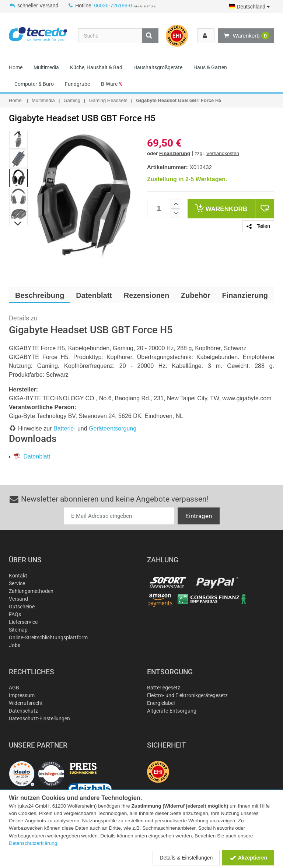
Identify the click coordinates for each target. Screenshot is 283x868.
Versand (18, 599)
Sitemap (18, 630)
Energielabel (161, 703)
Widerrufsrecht (26, 703)
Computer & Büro (34, 84)
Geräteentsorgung (113, 428)
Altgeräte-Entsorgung (172, 711)
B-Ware (112, 84)
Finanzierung (175, 153)
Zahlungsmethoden (31, 591)
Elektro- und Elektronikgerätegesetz (187, 695)
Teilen (258, 226)
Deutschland (249, 7)
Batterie (64, 428)
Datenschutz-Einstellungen (39, 718)
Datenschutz (23, 711)
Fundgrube (77, 84)
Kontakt (18, 576)
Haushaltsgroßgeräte (158, 67)
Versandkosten (223, 153)
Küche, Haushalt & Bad (96, 67)
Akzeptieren (248, 858)
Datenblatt (32, 456)
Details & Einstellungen (186, 858)
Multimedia (46, 67)
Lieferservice (23, 622)
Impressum (22, 695)
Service (17, 583)
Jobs (15, 645)
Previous (18, 134)
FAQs (15, 614)
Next (18, 224)
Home (16, 67)
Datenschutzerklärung (33, 843)
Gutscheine (22, 607)
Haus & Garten (210, 67)
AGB (14, 688)
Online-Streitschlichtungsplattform (48, 637)
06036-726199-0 (113, 6)
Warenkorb (246, 36)
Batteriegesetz (164, 688)
